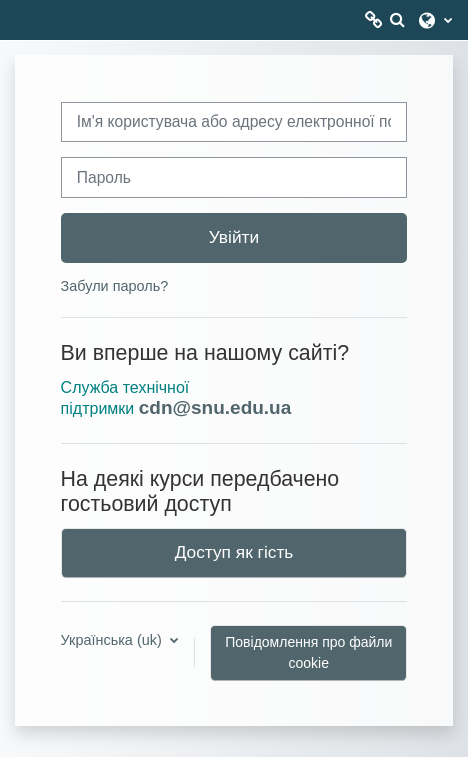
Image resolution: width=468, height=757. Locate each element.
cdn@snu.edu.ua (215, 407)
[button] (397, 20)
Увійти (234, 237)
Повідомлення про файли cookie (308, 652)
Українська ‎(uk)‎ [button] (113, 640)
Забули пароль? (115, 286)
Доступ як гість (234, 552)
